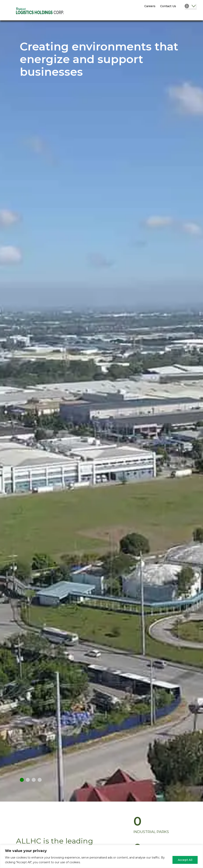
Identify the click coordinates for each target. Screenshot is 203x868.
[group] (166, 825)
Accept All (185, 860)
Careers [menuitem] (150, 6)
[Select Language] (191, 7)
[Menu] (189, 15)
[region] (101, 856)
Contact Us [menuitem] (168, 6)
